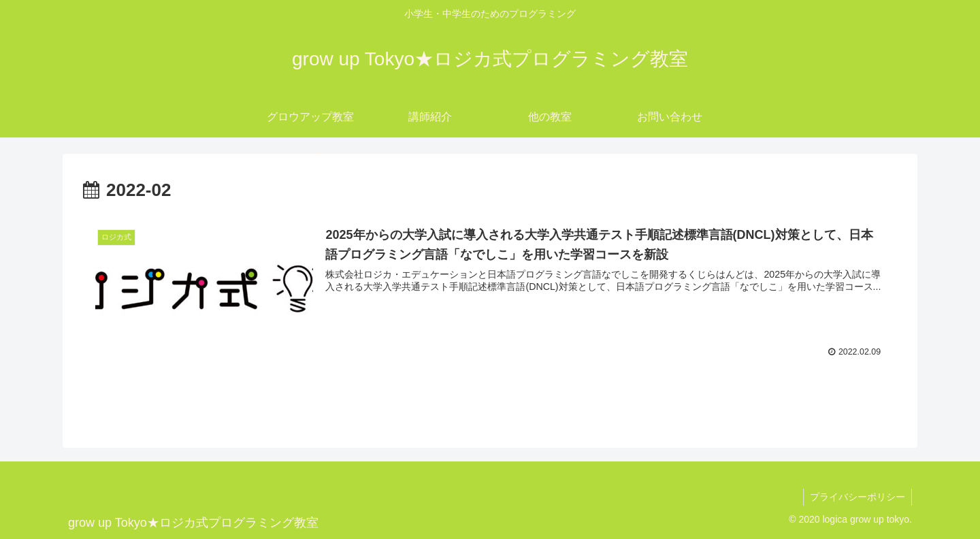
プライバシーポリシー (857, 497)
